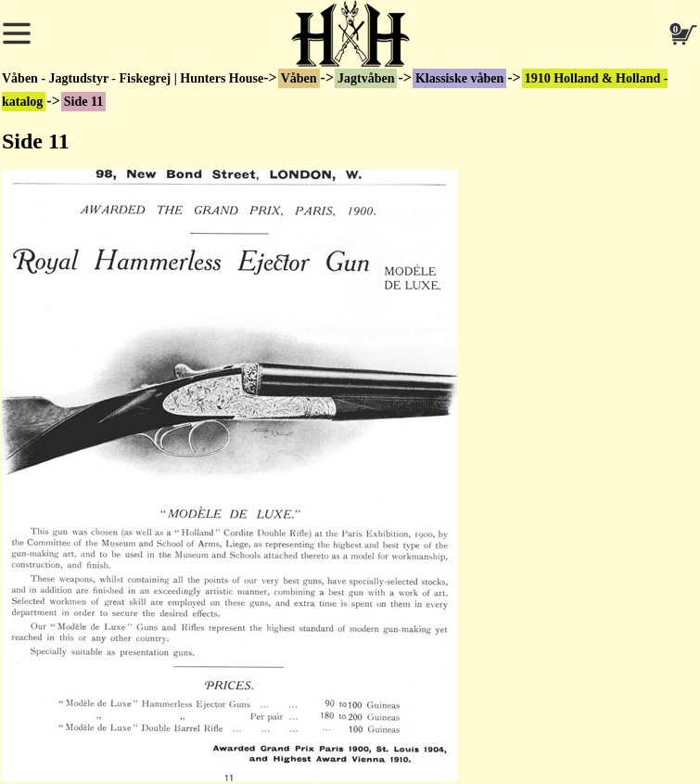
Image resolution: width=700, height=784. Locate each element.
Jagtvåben (366, 78)
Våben (299, 78)
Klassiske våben (459, 78)
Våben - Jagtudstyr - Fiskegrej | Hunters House (133, 78)
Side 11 (83, 102)
